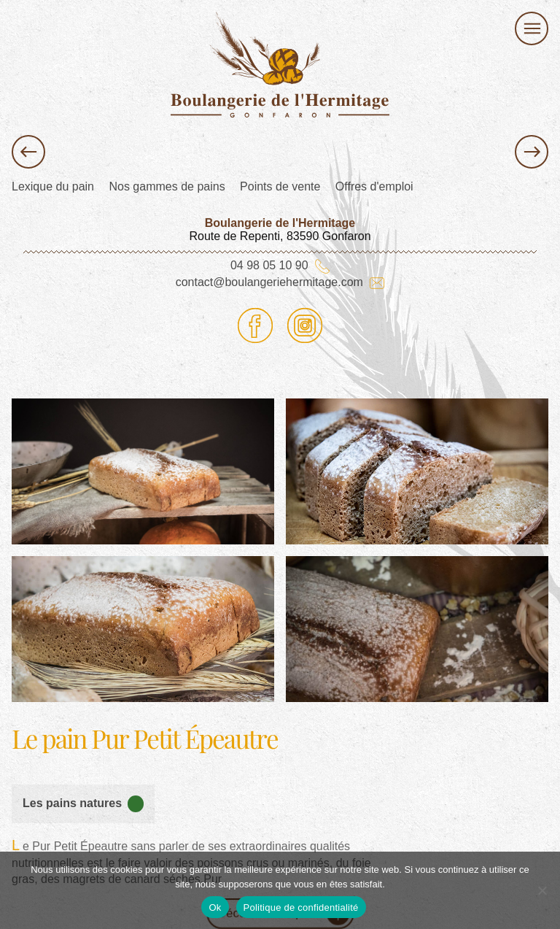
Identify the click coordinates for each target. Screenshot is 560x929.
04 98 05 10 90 (280, 265)
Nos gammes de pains (167, 186)
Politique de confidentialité (301, 907)
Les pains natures (83, 803)
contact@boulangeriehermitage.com (280, 282)
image (302, 405)
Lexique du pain (53, 186)
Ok (215, 907)
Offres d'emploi (374, 186)
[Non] (542, 890)
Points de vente (280, 186)
